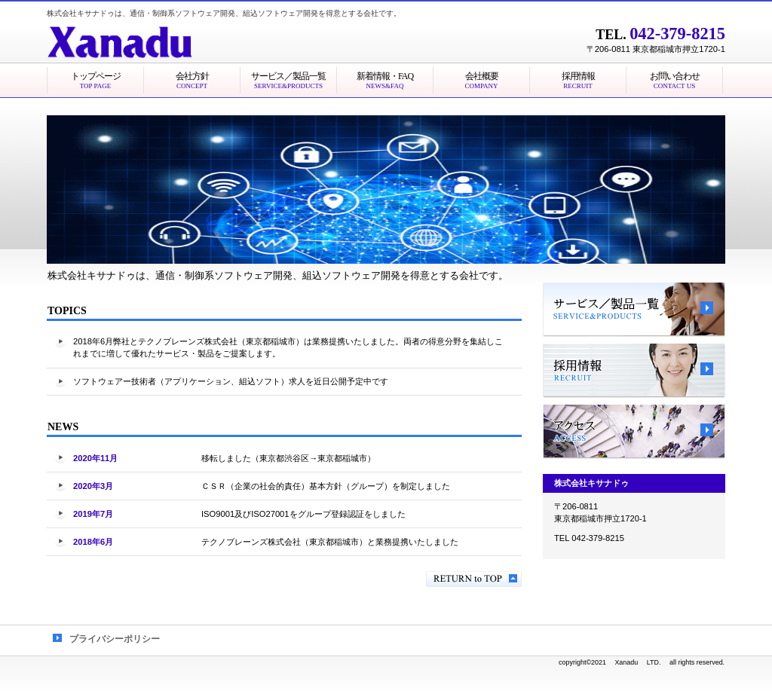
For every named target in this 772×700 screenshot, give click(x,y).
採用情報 (634, 371)
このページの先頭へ (474, 579)
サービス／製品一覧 (634, 310)
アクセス (634, 432)
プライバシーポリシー (115, 639)
